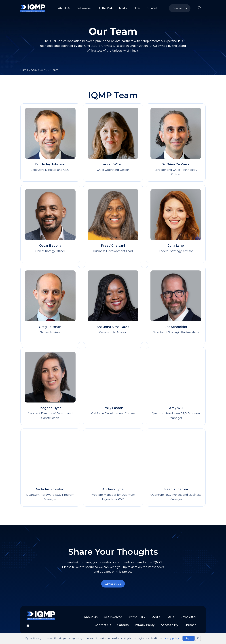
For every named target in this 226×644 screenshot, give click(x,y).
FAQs (137, 8)
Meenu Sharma (176, 489)
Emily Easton (113, 408)
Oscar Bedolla (50, 246)
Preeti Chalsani (113, 246)
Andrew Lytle (113, 489)
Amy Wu (176, 408)
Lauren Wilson (113, 164)
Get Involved (84, 8)
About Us (64, 8)
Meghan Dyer (50, 408)
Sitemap (190, 625)
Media (123, 8)
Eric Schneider (176, 327)
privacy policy (171, 638)
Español (152, 8)
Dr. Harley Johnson (50, 164)
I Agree (188, 638)
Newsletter (188, 617)
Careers (123, 625)
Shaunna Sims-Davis (113, 327)
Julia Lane (176, 246)
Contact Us (180, 8)
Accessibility (169, 625)
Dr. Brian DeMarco (176, 164)
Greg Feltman (50, 327)
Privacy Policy (145, 625)
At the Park (106, 8)
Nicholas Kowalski (50, 489)
